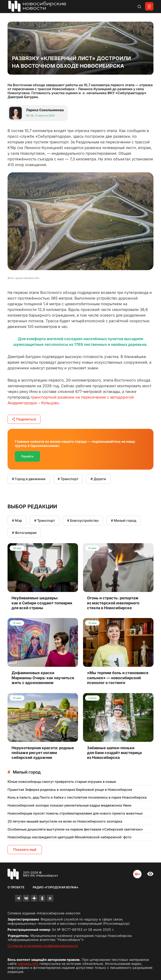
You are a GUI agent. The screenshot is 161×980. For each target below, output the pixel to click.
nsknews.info (28, 964)
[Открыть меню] (149, 6)
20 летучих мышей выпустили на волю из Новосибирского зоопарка (65, 821)
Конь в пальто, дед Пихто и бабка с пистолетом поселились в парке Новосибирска (77, 797)
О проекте (16, 887)
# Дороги (98, 479)
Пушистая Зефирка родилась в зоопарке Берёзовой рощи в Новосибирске (70, 790)
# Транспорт (68, 479)
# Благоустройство (83, 520)
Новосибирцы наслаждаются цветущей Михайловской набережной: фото (69, 837)
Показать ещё (25, 849)
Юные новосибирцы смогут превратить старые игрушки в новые (62, 782)
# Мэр (17, 520)
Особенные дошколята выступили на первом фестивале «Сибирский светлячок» (75, 829)
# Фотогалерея (24, 533)
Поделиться (24, 419)
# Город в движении (29, 479)
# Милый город (124, 520)
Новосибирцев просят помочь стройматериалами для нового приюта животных (75, 813)
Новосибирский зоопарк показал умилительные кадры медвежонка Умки (69, 805)
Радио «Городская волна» (56, 887)
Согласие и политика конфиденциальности (43, 946)
